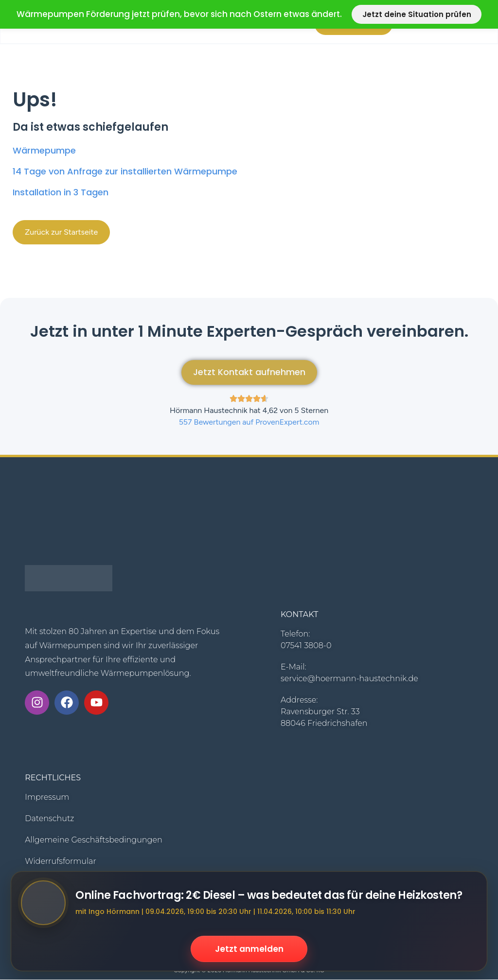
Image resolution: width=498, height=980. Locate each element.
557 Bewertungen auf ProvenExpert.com (249, 422)
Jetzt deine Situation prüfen (417, 14)
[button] (61, 232)
